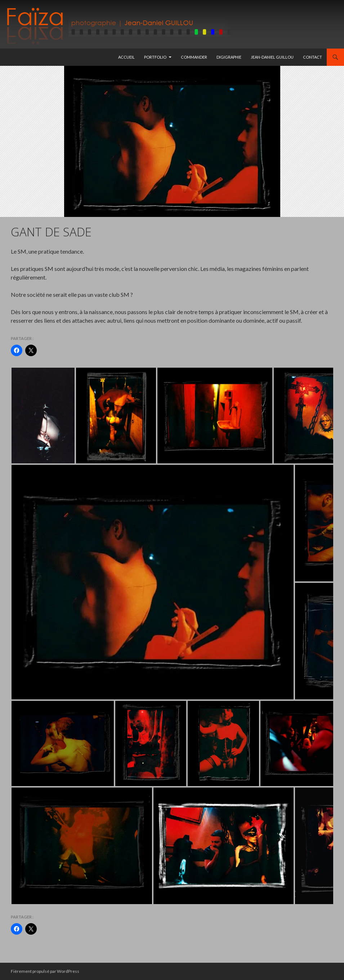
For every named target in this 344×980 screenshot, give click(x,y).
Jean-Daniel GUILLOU (272, 57)
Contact (312, 57)
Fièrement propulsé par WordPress (45, 971)
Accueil (126, 57)
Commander (194, 57)
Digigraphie (229, 57)
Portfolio (155, 57)
